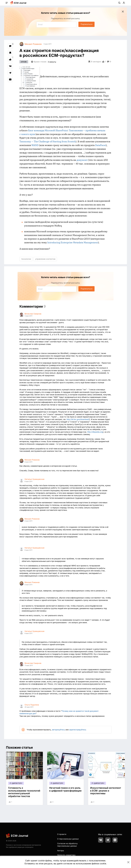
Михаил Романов (32, 460)
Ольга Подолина (32, 705)
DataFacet (101, 145)
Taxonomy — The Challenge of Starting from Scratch (48, 141)
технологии (26, 259)
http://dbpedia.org (95, 432)
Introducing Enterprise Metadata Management (73, 242)
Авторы (61, 850)
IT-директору (16, 783)
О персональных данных (68, 839)
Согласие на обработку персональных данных (67, 845)
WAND (35, 145)
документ (82, 160)
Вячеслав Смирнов (33, 314)
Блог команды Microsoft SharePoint (48, 130)
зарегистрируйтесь (78, 730)
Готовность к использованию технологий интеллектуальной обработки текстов (24, 792)
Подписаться (86, 24)
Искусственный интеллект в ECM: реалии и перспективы (106, 791)
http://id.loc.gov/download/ (78, 419)
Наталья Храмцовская (34, 479)
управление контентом (45, 259)
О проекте (62, 834)
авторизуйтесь (58, 730)
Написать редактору (66, 855)
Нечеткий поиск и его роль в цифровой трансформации (65, 789)
